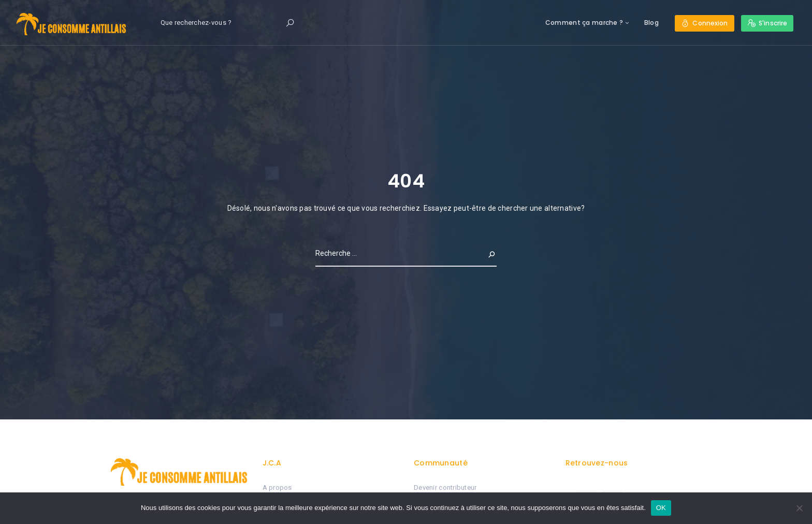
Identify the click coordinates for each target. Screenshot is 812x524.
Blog (651, 23)
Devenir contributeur (445, 487)
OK (661, 508)
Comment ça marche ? (584, 23)
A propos (277, 487)
